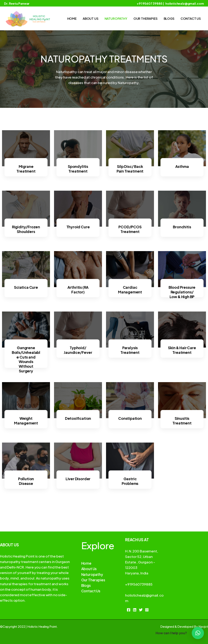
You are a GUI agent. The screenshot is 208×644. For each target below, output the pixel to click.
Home (72, 18)
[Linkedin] (135, 610)
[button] (198, 633)
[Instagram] (147, 610)
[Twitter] (141, 610)
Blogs (169, 18)
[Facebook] (129, 610)
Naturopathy (116, 18)
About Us (91, 18)
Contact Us (191, 18)
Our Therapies (146, 18)
